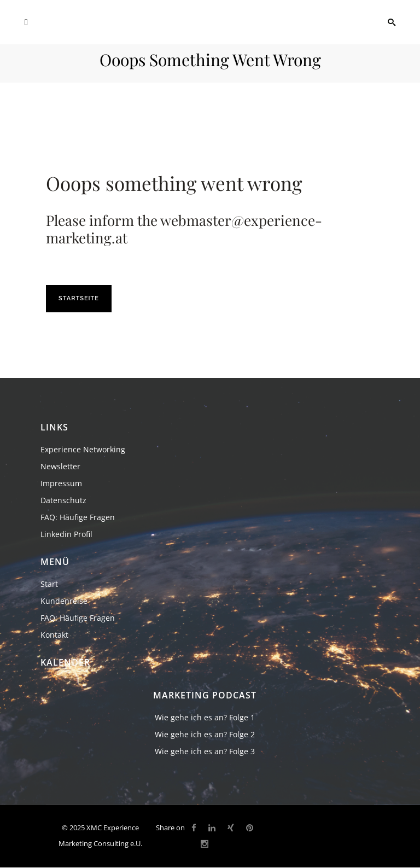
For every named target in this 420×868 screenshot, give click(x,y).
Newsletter (60, 466)
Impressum (61, 483)
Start (49, 584)
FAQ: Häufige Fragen (78, 517)
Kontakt (54, 635)
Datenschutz (63, 500)
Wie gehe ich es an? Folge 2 (205, 734)
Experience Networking (83, 449)
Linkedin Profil (66, 534)
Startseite (79, 298)
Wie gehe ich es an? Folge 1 (205, 717)
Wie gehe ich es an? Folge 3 (205, 751)
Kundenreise (64, 601)
